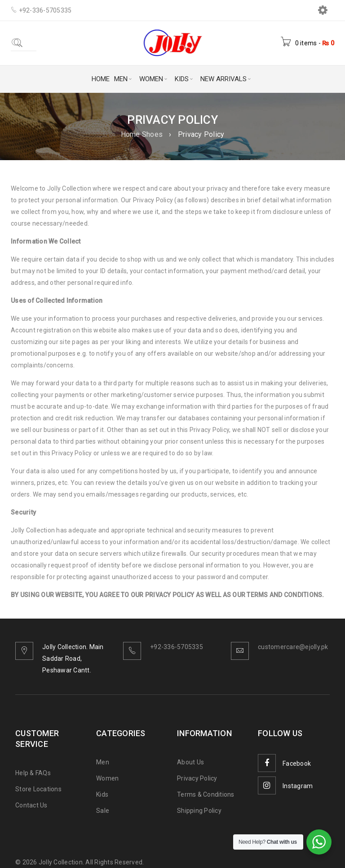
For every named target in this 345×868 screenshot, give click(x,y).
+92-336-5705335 (177, 647)
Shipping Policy (199, 811)
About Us (190, 762)
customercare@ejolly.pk (293, 647)
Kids (102, 794)
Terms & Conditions (206, 794)
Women (107, 778)
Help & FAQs (33, 773)
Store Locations (38, 789)
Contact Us (31, 805)
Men (103, 762)
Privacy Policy (197, 778)
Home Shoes (142, 134)
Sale (103, 811)
